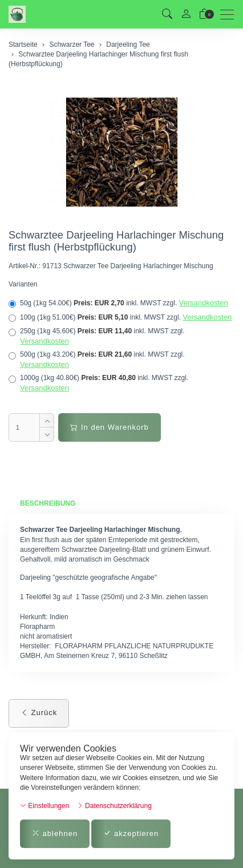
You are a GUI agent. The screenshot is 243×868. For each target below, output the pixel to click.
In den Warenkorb (109, 427)
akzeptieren (131, 833)
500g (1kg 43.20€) (97, 360)
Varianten (23, 284)
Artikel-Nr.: (25, 266)
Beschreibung (48, 503)
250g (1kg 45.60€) (97, 336)
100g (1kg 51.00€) (120, 317)
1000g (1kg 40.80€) (98, 383)
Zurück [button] (39, 712)
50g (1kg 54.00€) (118, 303)
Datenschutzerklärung (114, 806)
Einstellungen (44, 806)
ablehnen (55, 833)
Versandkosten (204, 303)
